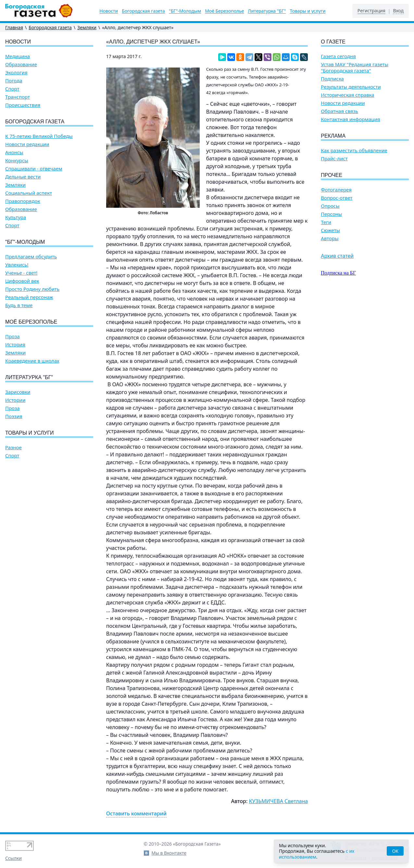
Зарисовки (18, 392)
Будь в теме (19, 305)
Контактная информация (350, 119)
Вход (398, 11)
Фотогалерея (336, 190)
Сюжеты (330, 230)
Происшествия (23, 105)
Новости (109, 11)
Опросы (330, 206)
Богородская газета (143, 11)
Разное (13, 447)
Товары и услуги (307, 11)
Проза (13, 336)
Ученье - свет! (21, 273)
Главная (14, 27)
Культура (16, 217)
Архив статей (337, 256)
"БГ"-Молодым (185, 11)
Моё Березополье (224, 11)
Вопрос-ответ (337, 198)
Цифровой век (22, 281)
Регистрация (371, 11)
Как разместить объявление (354, 150)
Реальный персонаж (29, 297)
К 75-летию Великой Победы (39, 136)
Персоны (331, 214)
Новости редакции (27, 144)
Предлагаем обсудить (31, 257)
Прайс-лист (334, 159)
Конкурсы (17, 161)
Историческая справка (347, 95)
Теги (326, 222)
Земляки (87, 27)
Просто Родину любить (32, 289)
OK (395, 851)
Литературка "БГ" (267, 11)
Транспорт (18, 97)
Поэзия (14, 416)
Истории (15, 400)
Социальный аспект (29, 193)
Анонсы (14, 152)
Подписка (332, 79)
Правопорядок (23, 201)
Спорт (12, 89)
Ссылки (13, 858)
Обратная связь (339, 111)
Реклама (333, 136)
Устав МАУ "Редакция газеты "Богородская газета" (355, 68)
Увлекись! (17, 265)
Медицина (18, 56)
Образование (21, 64)
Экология (16, 73)
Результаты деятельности (351, 87)
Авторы (330, 238)
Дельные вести (23, 177)
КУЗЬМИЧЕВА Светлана (279, 801)
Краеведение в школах (32, 361)
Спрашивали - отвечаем (34, 169)
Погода (14, 81)
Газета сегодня (338, 56)
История (15, 345)
